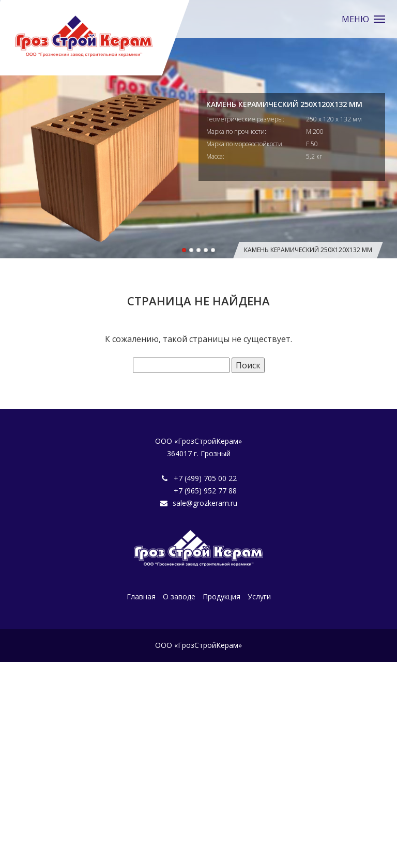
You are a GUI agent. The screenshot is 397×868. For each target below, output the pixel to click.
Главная (141, 596)
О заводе (179, 596)
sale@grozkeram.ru (205, 503)
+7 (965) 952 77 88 (205, 491)
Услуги (259, 596)
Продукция (222, 596)
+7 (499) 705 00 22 (205, 478)
